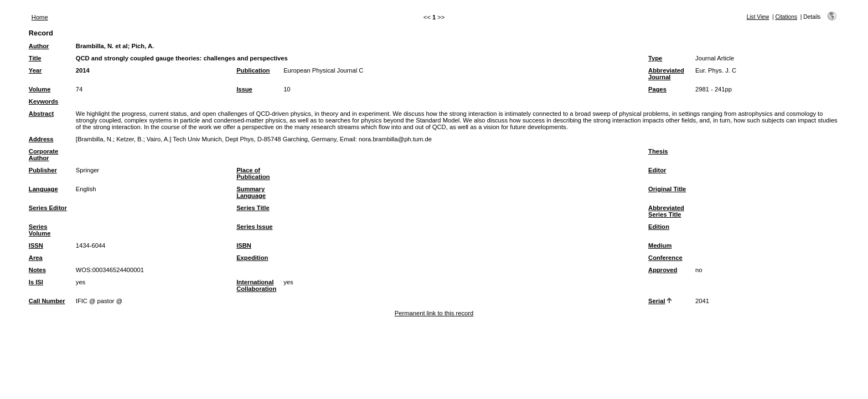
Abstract (41, 114)
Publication (253, 70)
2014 (83, 70)
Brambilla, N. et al (102, 46)
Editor (657, 170)
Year (35, 70)
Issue (244, 89)
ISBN (244, 245)
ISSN (36, 245)
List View (758, 17)
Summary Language (251, 192)
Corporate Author (43, 155)
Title (35, 58)
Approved (663, 270)
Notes (37, 270)
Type (655, 58)
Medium (660, 245)
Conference (665, 258)
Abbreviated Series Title (666, 211)
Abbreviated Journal (666, 74)
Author (39, 46)
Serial (657, 301)
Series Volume (40, 230)
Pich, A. (143, 46)
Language (43, 189)
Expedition (252, 258)
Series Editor (48, 208)
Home (40, 17)
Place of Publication (253, 173)
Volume (40, 89)
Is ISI (36, 282)
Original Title (667, 189)
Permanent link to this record (434, 313)
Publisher (43, 170)
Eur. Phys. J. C (716, 70)
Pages (657, 89)
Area (36, 258)
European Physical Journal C (323, 70)
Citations (786, 17)
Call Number (47, 301)
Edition (659, 227)
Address (41, 139)
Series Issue (254, 227)
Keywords (43, 101)
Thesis (658, 151)
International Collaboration (256, 285)
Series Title (253, 208)
